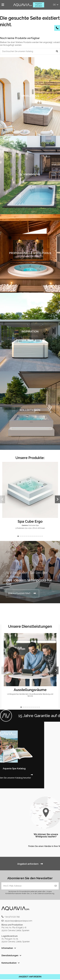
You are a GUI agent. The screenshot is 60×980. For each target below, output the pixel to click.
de (56, 5)
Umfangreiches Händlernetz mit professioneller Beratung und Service (30, 695)
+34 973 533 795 (12, 917)
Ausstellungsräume (30, 690)
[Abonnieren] (56, 886)
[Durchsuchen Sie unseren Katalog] (57, 51)
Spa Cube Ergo (30, 521)
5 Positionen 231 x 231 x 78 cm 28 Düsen (30, 528)
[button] (18, 536)
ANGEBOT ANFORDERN (30, 977)
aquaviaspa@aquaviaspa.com (18, 921)
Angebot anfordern (38, 5)
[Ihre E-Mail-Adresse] (27, 886)
